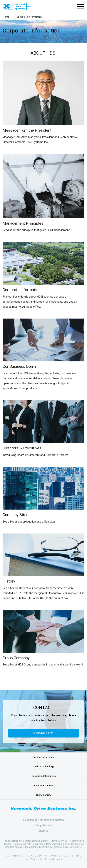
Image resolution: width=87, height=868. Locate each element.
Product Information (44, 757)
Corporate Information (44, 776)
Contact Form (43, 733)
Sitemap (43, 831)
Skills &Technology (44, 766)
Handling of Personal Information (44, 820)
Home (6, 17)
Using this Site (44, 825)
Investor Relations (43, 785)
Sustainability (44, 795)
